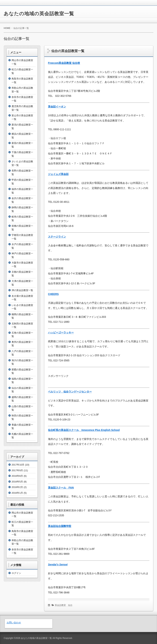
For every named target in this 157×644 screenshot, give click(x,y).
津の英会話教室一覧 (22, 290)
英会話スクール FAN (61, 488)
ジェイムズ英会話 (58, 174)
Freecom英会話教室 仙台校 (64, 63)
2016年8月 (17, 476)
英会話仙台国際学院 (60, 526)
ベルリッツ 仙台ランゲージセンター (70, 392)
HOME (7, 28)
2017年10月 (18, 465)
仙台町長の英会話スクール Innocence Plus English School (84, 430)
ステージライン (57, 237)
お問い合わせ (14, 623)
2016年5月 (17, 482)
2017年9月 (17, 470)
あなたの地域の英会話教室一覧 (39, 14)
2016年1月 (17, 493)
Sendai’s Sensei (58, 565)
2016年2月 (17, 487)
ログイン (16, 573)
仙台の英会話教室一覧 (68, 51)
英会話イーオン (57, 107)
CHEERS (53, 294)
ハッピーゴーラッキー (61, 332)
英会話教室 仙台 (64, 605)
